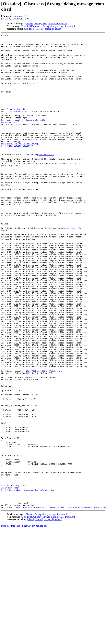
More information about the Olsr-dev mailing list (24, 621)
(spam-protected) (18, 16)
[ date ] (31, 29)
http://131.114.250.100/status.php (20, 166)
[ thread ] (39, 29)
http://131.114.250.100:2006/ (17, 168)
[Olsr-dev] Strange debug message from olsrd (46, 24)
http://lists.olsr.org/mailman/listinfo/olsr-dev (28, 581)
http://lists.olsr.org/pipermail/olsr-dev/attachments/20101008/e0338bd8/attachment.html (56, 602)
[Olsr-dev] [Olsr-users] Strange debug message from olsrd (48, 26)
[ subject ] (48, 29)
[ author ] (58, 29)
